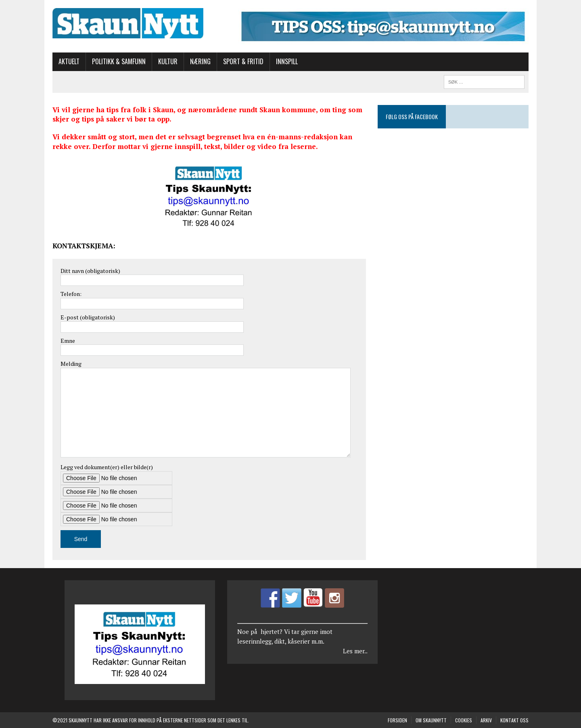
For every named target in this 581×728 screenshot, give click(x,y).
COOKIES (464, 720)
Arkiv (486, 720)
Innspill (287, 61)
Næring (200, 61)
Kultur (168, 61)
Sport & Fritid (243, 61)
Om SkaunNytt (431, 720)
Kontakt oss (514, 720)
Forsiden (397, 720)
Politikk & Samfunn (119, 61)
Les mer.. (355, 651)
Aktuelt (69, 61)
